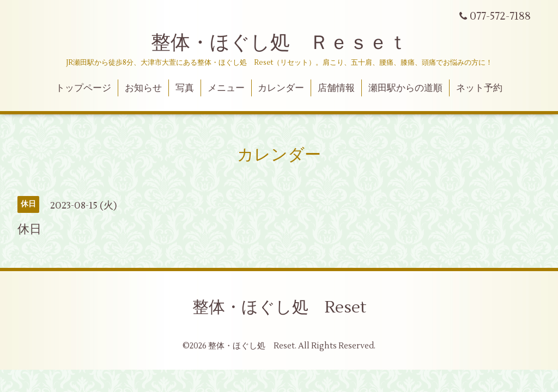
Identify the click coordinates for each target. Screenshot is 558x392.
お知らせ (143, 88)
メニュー (226, 88)
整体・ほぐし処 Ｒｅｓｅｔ (279, 43)
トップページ (83, 88)
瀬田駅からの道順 (405, 88)
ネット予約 (479, 88)
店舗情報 (336, 88)
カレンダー (281, 88)
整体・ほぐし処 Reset (279, 307)
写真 (185, 88)
